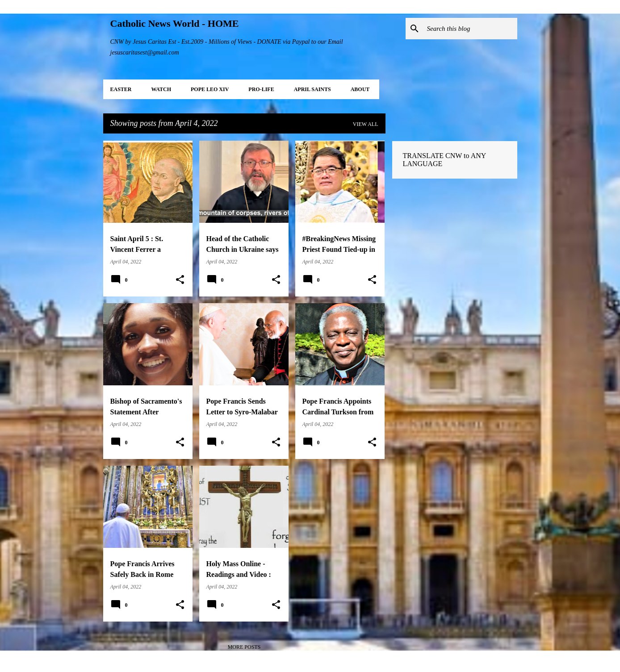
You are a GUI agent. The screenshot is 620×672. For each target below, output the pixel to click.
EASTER (121, 89)
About (360, 89)
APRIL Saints (312, 89)
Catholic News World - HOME (175, 23)
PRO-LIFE (261, 89)
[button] (180, 280)
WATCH (161, 89)
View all (366, 124)
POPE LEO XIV (210, 89)
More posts (244, 647)
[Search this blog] (470, 29)
